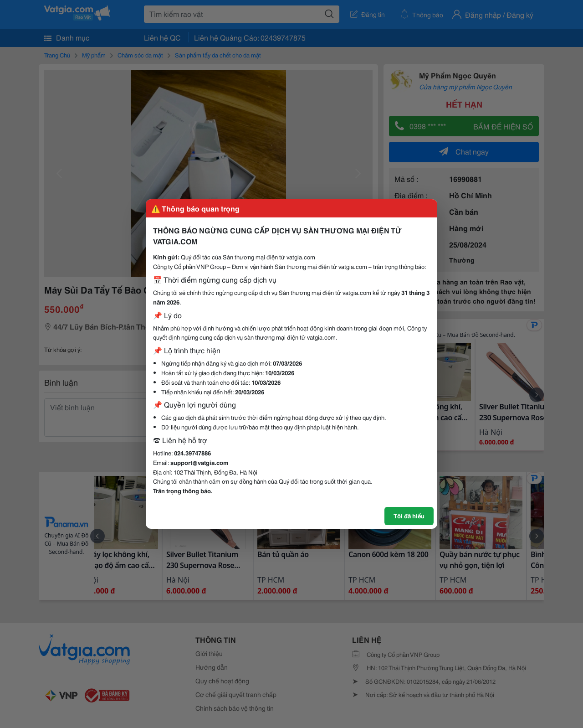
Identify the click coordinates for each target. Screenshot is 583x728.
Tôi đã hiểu (409, 516)
